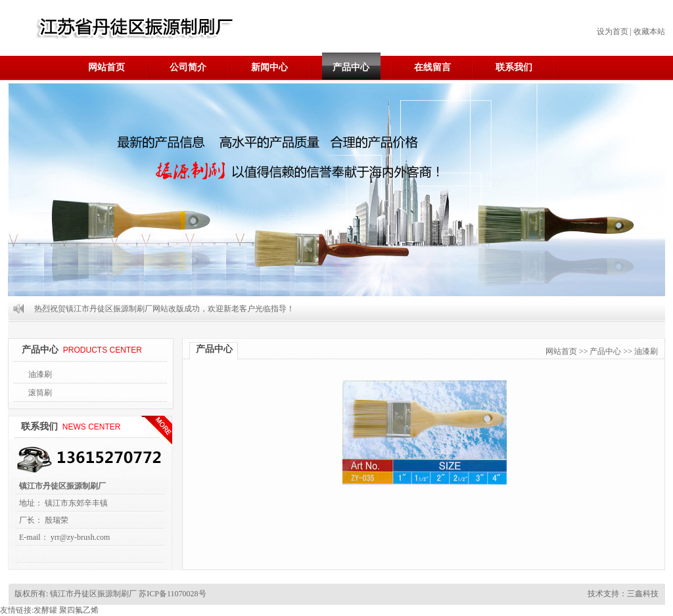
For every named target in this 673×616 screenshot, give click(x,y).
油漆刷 (40, 374)
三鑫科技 (643, 594)
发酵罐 (45, 610)
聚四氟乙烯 (79, 610)
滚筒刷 (40, 393)
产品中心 (351, 67)
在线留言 (432, 67)
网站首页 (106, 67)
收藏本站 (649, 32)
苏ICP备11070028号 (171, 594)
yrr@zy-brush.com (81, 537)
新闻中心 (269, 67)
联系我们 (514, 67)
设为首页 (613, 32)
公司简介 (188, 67)
